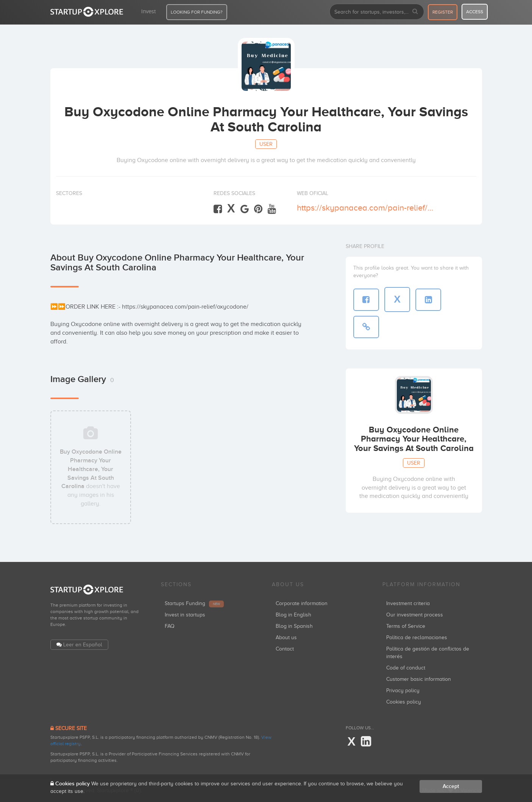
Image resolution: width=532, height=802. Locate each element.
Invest (148, 11)
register (443, 12)
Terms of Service (406, 626)
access (475, 12)
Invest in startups (185, 615)
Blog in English (293, 615)
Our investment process (415, 615)
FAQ (170, 626)
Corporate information (302, 603)
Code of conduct (406, 668)
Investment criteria (408, 603)
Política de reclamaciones (417, 637)
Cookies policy (404, 702)
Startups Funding (194, 603)
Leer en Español (83, 645)
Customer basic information (419, 679)
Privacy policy (403, 690)
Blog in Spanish (294, 626)
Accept (451, 786)
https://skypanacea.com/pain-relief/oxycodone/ (365, 208)
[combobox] (377, 12)
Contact (285, 649)
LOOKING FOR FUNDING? (197, 12)
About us (286, 637)
